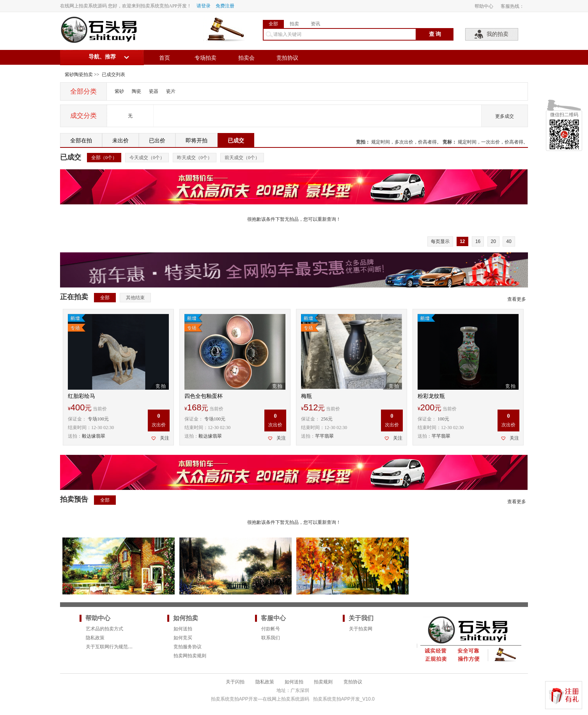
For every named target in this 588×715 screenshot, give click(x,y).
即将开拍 (197, 141)
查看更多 (517, 299)
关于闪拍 (235, 682)
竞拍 (361, 142)
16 (478, 241)
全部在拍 (81, 141)
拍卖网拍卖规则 (190, 656)
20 (493, 241)
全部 (273, 24)
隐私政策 (95, 638)
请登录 (204, 6)
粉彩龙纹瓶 (431, 396)
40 (509, 241)
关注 (165, 438)
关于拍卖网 (361, 629)
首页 (165, 58)
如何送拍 (183, 629)
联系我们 (271, 638)
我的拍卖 (498, 34)
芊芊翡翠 (324, 436)
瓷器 (154, 91)
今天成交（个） (147, 158)
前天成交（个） (242, 158)
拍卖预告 (74, 499)
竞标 (447, 142)
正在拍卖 (74, 297)
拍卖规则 (323, 682)
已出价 (157, 141)
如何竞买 (183, 638)
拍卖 (294, 24)
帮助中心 (484, 6)
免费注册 (225, 6)
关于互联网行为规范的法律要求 (119, 647)
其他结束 (135, 298)
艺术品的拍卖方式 (104, 629)
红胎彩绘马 (81, 396)
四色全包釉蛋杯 (204, 396)
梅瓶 (306, 396)
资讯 (315, 24)
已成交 (236, 141)
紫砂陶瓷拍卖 (79, 75)
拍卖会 (246, 58)
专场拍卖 (205, 58)
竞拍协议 (287, 58)
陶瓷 (136, 91)
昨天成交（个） (195, 158)
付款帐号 (271, 629)
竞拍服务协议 (188, 647)
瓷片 (171, 91)
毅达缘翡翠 (94, 436)
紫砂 (119, 91)
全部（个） (104, 158)
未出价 (120, 141)
